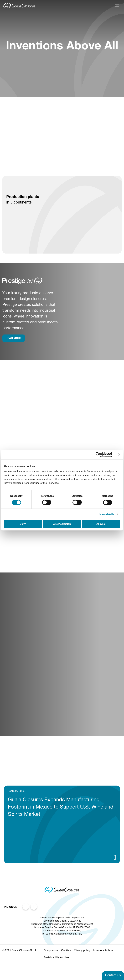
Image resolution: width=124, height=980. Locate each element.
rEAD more (14, 339)
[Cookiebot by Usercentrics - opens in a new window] (98, 454)
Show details (107, 514)
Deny (23, 524)
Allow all (101, 524)
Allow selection (62, 524)
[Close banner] (119, 454)
